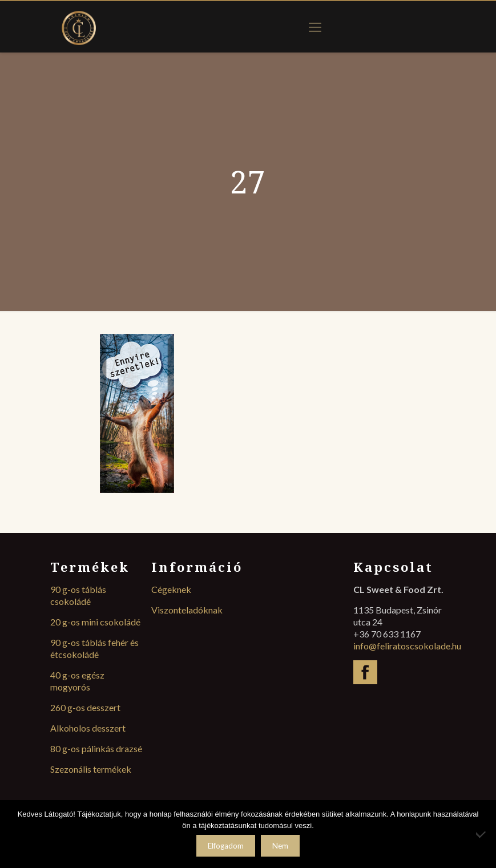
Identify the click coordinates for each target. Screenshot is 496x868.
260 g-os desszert (85, 707)
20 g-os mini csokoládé (95, 622)
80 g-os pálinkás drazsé (96, 748)
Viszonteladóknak (187, 610)
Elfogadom (226, 846)
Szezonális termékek (91, 769)
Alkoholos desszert (88, 728)
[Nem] (482, 834)
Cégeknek (171, 589)
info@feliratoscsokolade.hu (407, 646)
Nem (280, 846)
